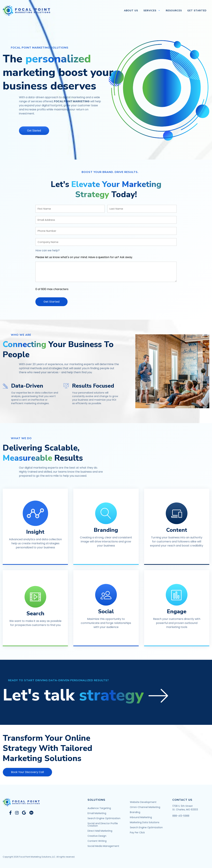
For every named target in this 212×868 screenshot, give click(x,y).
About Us (131, 11)
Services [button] (153, 11)
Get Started (197, 11)
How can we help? (47, 251)
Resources (174, 11)
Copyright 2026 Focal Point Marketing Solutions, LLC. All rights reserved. (39, 856)
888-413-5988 (181, 815)
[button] (87, 694)
